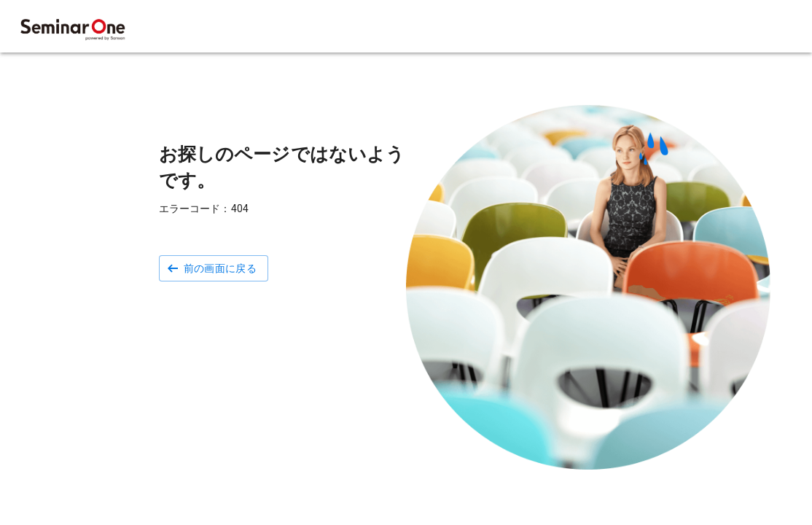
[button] (214, 269)
